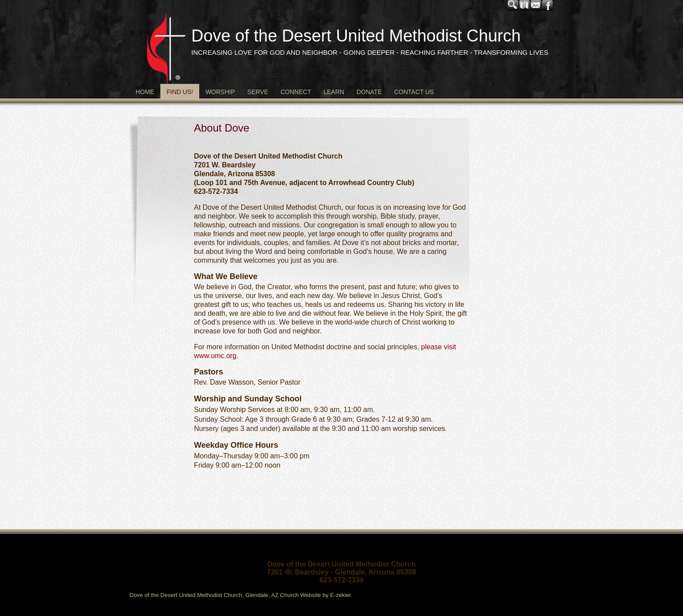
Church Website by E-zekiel (315, 595)
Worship (220, 92)
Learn (334, 92)
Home (145, 92)
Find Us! (180, 92)
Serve (258, 92)
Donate (369, 92)
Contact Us (414, 92)
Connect (296, 92)
